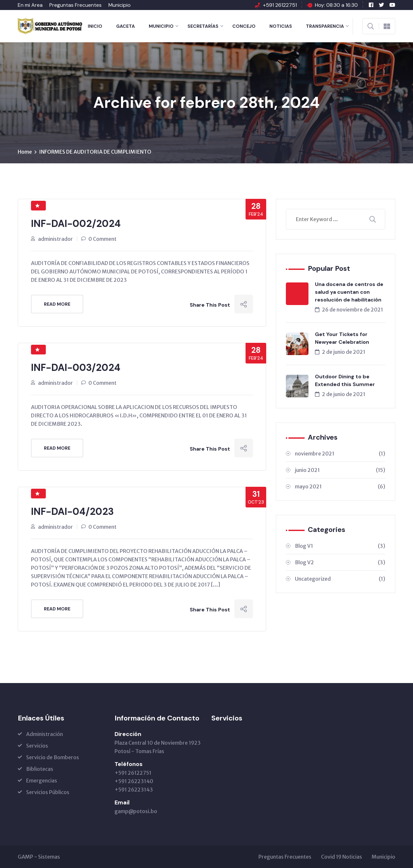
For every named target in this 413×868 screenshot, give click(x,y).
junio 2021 (340, 470)
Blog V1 (340, 546)
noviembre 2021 (340, 454)
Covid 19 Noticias (342, 857)
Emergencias (42, 781)
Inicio (95, 26)
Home (25, 152)
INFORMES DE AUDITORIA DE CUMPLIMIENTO (95, 152)
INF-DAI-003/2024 (76, 368)
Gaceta (126, 26)
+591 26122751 (280, 5)
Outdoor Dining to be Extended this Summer (345, 380)
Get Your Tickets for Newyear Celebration (342, 338)
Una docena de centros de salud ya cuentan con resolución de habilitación (349, 292)
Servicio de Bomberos (53, 757)
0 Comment (102, 239)
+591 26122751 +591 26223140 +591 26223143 (134, 781)
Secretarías (203, 26)
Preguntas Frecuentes (76, 5)
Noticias (281, 26)
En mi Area (30, 5)
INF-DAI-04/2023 (72, 511)
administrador (55, 239)
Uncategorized (340, 579)
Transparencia (325, 26)
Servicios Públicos (48, 792)
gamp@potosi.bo (136, 811)
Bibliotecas (40, 769)
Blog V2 (340, 562)
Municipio (120, 5)
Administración (45, 734)
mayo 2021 (340, 486)
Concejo (244, 26)
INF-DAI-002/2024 (76, 224)
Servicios (37, 746)
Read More (57, 304)
